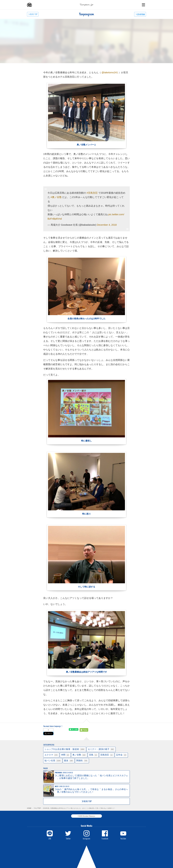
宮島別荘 (107, 755)
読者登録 (141, 14)
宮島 (93, 755)
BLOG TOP (34, 14)
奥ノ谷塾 (79, 755)
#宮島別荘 (92, 193)
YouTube (123, 838)
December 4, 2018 (107, 225)
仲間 (65, 755)
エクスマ (51, 755)
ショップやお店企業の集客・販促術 (65, 749)
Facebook (105, 838)
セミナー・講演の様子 (101, 749)
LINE (50, 838)
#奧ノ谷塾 (56, 197)
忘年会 (121, 755)
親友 (69, 761)
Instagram (86, 838)
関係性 (82, 761)
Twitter (68, 838)
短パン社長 (53, 761)
